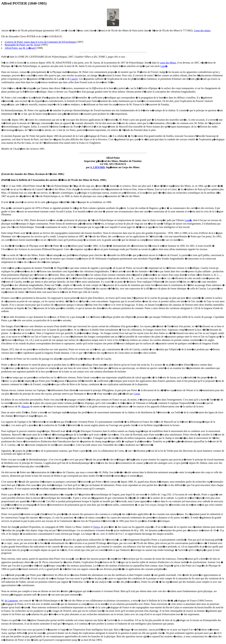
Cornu (137, 394)
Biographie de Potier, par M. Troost (22, 45)
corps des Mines (168, 63)
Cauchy (74, 79)
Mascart (26, 406)
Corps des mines (202, 30)
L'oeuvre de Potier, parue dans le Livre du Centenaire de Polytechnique (40, 42)
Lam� (164, 66)
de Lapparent (11, 601)
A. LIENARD (97, 167)
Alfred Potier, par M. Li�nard (20, 48)
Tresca (96, 527)
